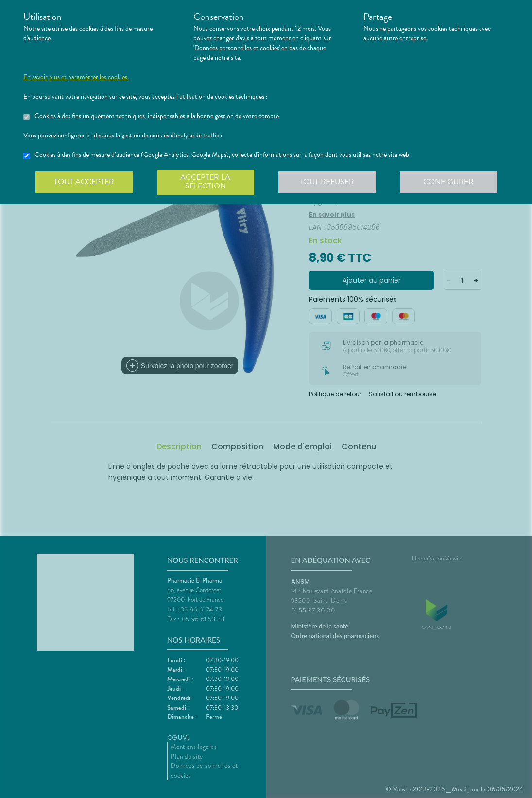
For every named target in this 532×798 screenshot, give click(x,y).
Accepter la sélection (205, 182)
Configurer (448, 182)
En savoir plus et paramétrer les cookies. (76, 77)
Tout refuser (327, 182)
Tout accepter (84, 182)
